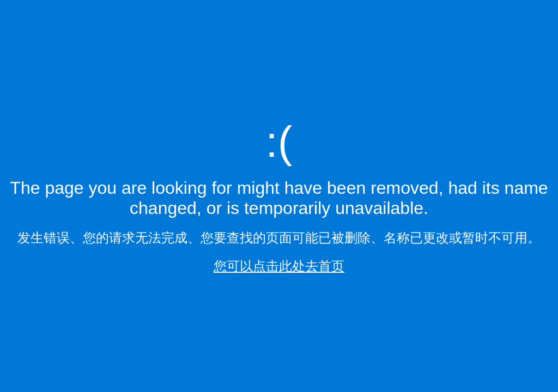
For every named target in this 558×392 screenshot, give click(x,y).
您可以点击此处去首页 (279, 266)
